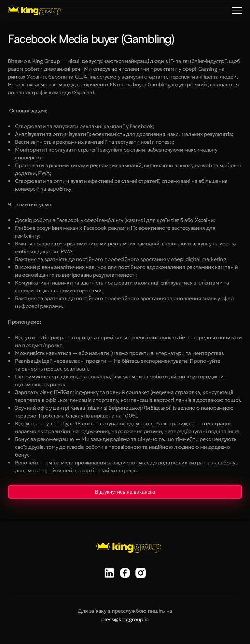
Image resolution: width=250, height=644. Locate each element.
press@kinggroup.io (125, 619)
